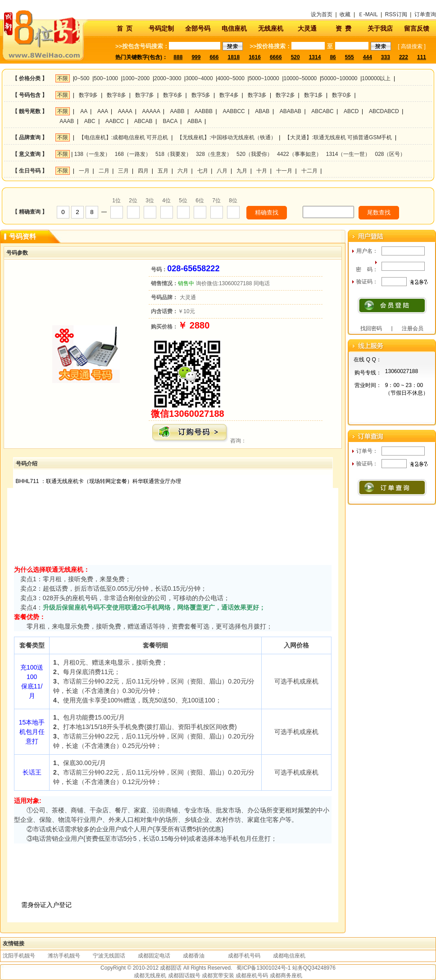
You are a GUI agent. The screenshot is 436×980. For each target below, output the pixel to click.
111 (422, 57)
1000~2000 (136, 78)
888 (178, 57)
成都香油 (194, 956)
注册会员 (413, 328)
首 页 (125, 28)
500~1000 (106, 78)
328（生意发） (214, 154)
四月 (143, 171)
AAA (102, 111)
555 (350, 57)
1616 (255, 57)
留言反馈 (417, 28)
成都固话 (171, 968)
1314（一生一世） (348, 154)
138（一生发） (92, 154)
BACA (170, 121)
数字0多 (342, 95)
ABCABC (322, 111)
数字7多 (145, 95)
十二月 (309, 171)
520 (295, 57)
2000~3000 (168, 78)
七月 (203, 171)
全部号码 (198, 28)
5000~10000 (264, 78)
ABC (90, 121)
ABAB (262, 111)
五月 (163, 171)
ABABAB (291, 111)
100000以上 (376, 78)
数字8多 (116, 95)
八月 (222, 171)
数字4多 (229, 95)
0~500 (82, 78)
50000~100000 (339, 78)
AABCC (115, 121)
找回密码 (371, 328)
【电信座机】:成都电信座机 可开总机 (124, 137)
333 (386, 57)
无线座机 (271, 28)
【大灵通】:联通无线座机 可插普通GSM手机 (338, 137)
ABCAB (143, 121)
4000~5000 (231, 78)
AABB (177, 111)
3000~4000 (199, 78)
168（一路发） (133, 154)
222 (404, 57)
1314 (315, 57)
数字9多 (89, 95)
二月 (104, 171)
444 (368, 57)
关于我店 (380, 28)
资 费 (344, 28)
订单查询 (425, 14)
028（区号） (390, 154)
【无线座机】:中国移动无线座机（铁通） (226, 137)
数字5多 (201, 95)
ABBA (194, 121)
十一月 (284, 171)
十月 (262, 171)
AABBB (204, 111)
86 (333, 57)
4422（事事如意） (299, 154)
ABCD (351, 111)
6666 (276, 57)
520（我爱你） (254, 154)
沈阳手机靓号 (19, 956)
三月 (123, 171)
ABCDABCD (384, 111)
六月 (183, 171)
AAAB (67, 121)
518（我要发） (173, 154)
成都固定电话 (154, 956)
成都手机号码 (244, 956)
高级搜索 (412, 46)
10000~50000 (300, 78)
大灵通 (307, 28)
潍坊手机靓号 (64, 956)
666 (214, 57)
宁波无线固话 (109, 956)
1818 (234, 57)
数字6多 (173, 95)
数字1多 (314, 95)
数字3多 (257, 95)
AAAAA (151, 111)
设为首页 (322, 14)
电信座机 (234, 28)
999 (196, 57)
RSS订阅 (396, 14)
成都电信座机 (289, 956)
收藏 (345, 14)
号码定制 (161, 28)
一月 (84, 171)
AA (84, 111)
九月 (242, 171)
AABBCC (234, 111)
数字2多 (285, 95)
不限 (63, 78)
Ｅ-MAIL (368, 14)
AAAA (125, 111)
